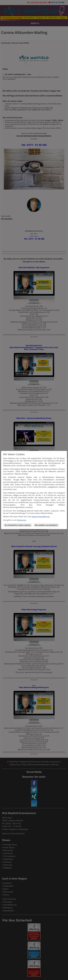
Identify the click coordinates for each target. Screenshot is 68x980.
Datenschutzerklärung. (41, 517)
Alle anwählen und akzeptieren (46, 525)
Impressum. (22, 520)
